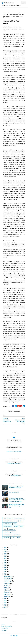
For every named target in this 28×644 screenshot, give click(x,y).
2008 (6, 608)
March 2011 (7, 599)
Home (5, 13)
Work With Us (5, 634)
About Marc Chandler (7, 632)
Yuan (20, 16)
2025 (6, 556)
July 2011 (6, 591)
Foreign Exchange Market (9, 538)
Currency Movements (8, 28)
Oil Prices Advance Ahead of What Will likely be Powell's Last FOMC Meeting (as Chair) (17, 506)
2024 (6, 557)
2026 (6, 554)
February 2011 (8, 600)
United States (12, 16)
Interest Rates (17, 541)
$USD (5, 524)
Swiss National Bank (20, 15)
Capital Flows (7, 544)
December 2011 (8, 582)
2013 (6, 577)
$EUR (5, 527)
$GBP (15, 530)
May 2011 (6, 595)
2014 (6, 575)
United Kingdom (7, 541)
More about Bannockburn (14, 458)
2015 (6, 574)
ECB (10, 15)
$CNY (19, 544)
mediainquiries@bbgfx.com (14, 469)
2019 (6, 566)
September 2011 (8, 588)
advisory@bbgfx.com (16, 481)
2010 (6, 605)
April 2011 (7, 597)
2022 (6, 561)
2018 (6, 568)
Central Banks (12, 535)
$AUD (22, 532)
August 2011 (7, 590)
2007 (6, 610)
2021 (6, 563)
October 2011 (8, 586)
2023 (6, 559)
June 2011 (7, 593)
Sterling (16, 532)
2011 (6, 581)
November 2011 (8, 584)
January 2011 (7, 602)
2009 (6, 606)
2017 (6, 570)
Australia (9, 13)
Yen (17, 16)
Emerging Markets (8, 532)
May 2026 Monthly (14, 498)
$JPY (21, 527)
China (13, 13)
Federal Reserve (7, 530)
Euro (13, 15)
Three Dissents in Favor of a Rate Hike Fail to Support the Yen (17, 512)
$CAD (5, 535)
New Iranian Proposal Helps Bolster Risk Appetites (16, 493)
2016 (6, 572)
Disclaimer (4, 636)
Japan (10, 524)
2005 (6, 614)
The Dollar (6, 16)
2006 (6, 612)
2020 (6, 565)
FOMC (14, 544)
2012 (6, 579)
